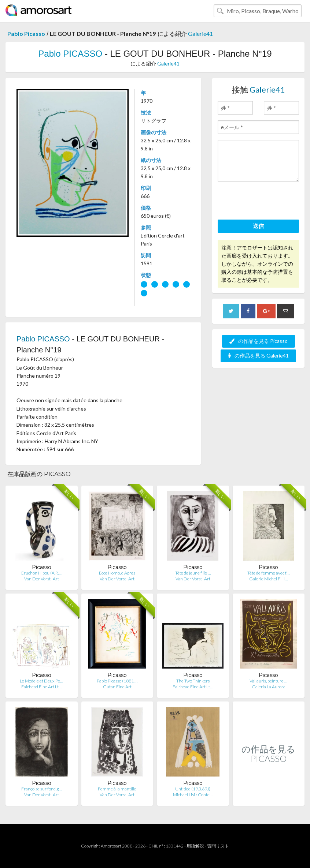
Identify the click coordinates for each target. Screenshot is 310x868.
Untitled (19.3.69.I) (193, 789)
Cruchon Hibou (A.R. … (41, 573)
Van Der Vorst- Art (42, 579)
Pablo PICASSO (70, 54)
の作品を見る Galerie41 (258, 356)
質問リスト (218, 846)
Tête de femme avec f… (268, 573)
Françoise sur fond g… (41, 789)
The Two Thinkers (193, 681)
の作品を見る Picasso (259, 341)
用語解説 (195, 846)
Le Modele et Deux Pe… (41, 681)
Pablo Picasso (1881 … (117, 681)
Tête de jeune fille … (193, 573)
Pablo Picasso (26, 33)
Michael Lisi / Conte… (193, 795)
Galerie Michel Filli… (268, 579)
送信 (258, 226)
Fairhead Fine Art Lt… (41, 687)
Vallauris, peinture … (268, 681)
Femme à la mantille (117, 789)
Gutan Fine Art (117, 687)
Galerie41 (200, 33)
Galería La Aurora (269, 687)
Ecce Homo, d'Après (117, 573)
